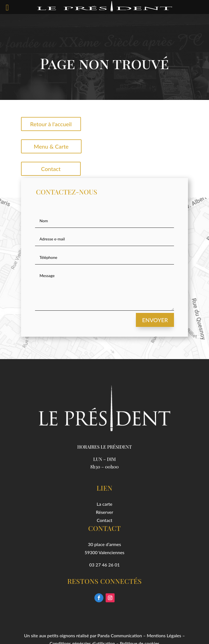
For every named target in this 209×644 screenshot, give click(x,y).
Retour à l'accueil (51, 124)
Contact (51, 169)
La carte (105, 504)
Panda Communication (120, 635)
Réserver (105, 512)
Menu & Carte (51, 146)
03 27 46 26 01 (105, 565)
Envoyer (155, 320)
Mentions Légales (164, 635)
